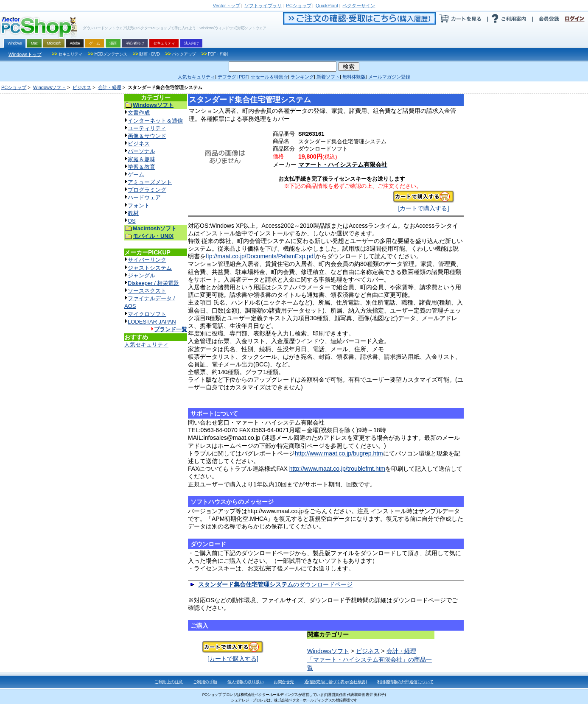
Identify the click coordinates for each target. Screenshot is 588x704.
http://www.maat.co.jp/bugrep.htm (339, 453)
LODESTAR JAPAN (152, 322)
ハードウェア (144, 197)
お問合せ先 (284, 682)
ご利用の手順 (205, 682)
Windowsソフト (50, 87)
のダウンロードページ (275, 584)
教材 (133, 213)
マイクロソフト (147, 314)
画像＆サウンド (147, 136)
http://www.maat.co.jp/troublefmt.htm (337, 469)
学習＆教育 (141, 167)
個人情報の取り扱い (246, 682)
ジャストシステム (150, 268)
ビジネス (82, 87)
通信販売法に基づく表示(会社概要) (336, 682)
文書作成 (139, 113)
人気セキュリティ (146, 345)
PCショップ (14, 87)
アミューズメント (150, 182)
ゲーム (136, 175)
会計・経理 (110, 87)
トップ (227, 6)
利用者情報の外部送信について (405, 682)
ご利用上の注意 (169, 682)
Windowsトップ (25, 54)
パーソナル (141, 151)
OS (132, 221)
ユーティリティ (147, 128)
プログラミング (147, 190)
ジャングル (141, 275)
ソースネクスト (147, 291)
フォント (139, 205)
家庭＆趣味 (141, 159)
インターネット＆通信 (155, 121)
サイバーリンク (147, 260)
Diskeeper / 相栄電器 (153, 283)
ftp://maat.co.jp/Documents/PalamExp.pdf (260, 256)
